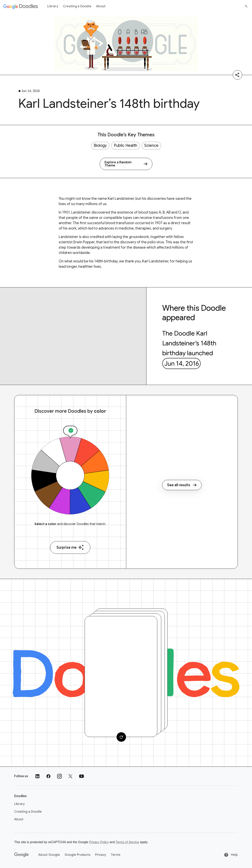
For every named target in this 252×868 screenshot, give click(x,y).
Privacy (101, 855)
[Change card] (121, 737)
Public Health (126, 145)
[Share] (237, 75)
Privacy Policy (99, 842)
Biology (100, 145)
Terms (116, 855)
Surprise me (70, 547)
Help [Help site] (231, 855)
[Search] (246, 6)
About (101, 6)
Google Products (77, 855)
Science (151, 145)
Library (53, 6)
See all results (182, 485)
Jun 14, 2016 (182, 363)
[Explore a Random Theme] (126, 164)
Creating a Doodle (77, 6)
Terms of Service (127, 842)
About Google (49, 855)
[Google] (22, 855)
